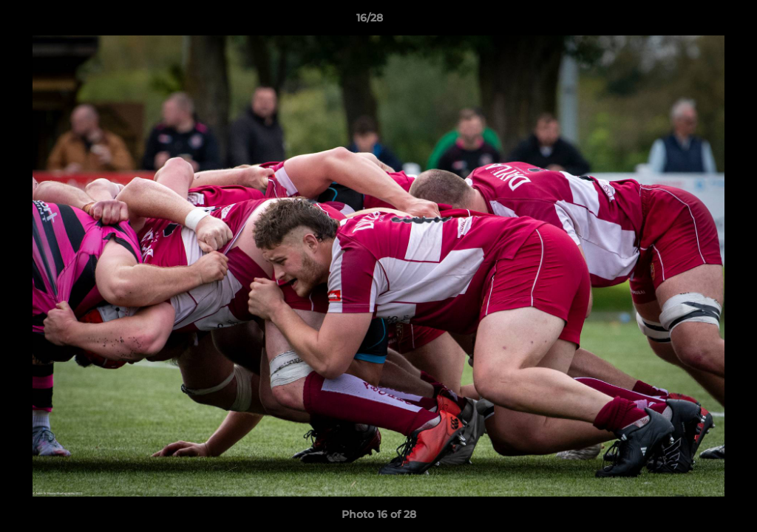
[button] (695, 21)
